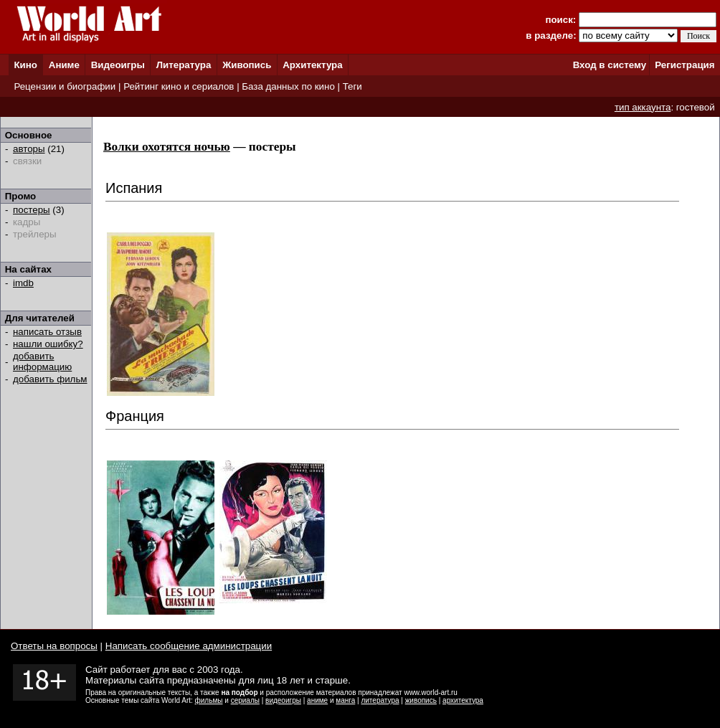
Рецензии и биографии (65, 86)
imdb (23, 283)
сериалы (245, 700)
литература (380, 700)
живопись (421, 700)
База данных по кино (288, 86)
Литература (184, 65)
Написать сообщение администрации (189, 646)
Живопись (247, 65)
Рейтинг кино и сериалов (179, 86)
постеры (32, 210)
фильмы (209, 700)
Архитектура (312, 65)
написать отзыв (47, 332)
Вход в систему (610, 65)
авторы (29, 149)
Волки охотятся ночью (167, 147)
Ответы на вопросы (54, 646)
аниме (317, 700)
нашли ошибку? (48, 344)
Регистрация (685, 65)
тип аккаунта (643, 107)
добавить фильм (50, 379)
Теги (352, 86)
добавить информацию (42, 361)
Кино (25, 65)
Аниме (64, 65)
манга (345, 700)
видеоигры (283, 700)
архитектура (463, 700)
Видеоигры (118, 65)
